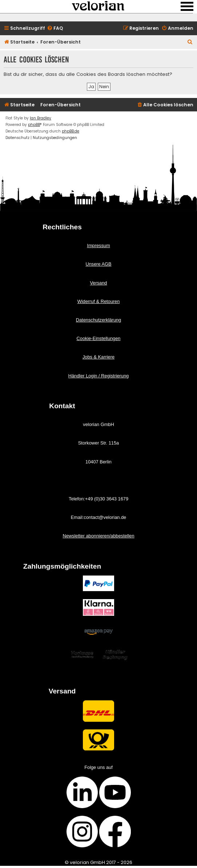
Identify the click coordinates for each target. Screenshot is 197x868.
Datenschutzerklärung (98, 320)
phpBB (34, 125)
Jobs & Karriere (98, 357)
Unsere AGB (98, 264)
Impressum (98, 245)
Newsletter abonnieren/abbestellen (98, 536)
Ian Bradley (41, 118)
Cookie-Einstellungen (99, 338)
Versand (99, 283)
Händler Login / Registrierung (98, 376)
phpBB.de (71, 131)
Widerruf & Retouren (99, 301)
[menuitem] (55, 28)
